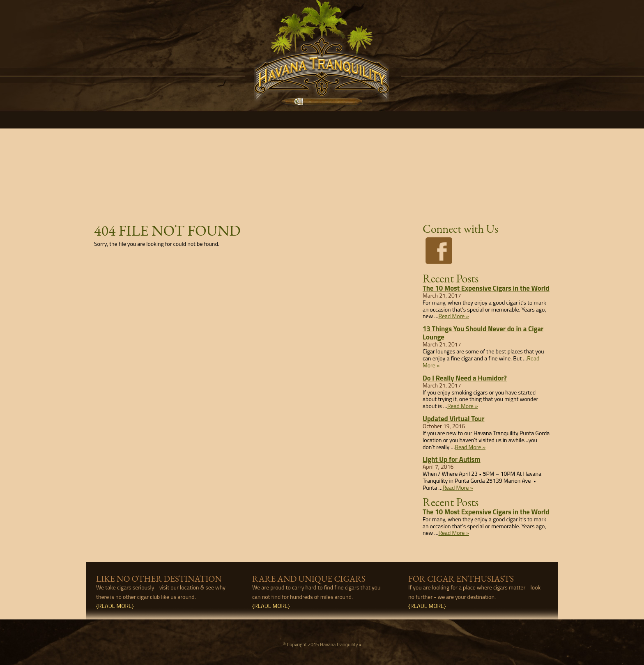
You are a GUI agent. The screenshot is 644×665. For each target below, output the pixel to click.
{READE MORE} (115, 606)
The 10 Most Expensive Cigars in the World (486, 288)
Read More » (454, 316)
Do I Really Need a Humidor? (465, 378)
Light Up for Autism (452, 459)
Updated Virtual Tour (453, 419)
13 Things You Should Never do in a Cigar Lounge (483, 333)
